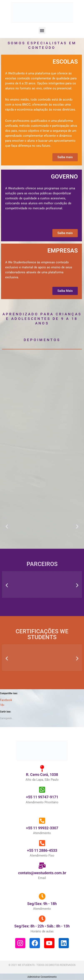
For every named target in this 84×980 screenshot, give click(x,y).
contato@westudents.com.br (42, 879)
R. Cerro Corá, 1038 (42, 781)
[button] (42, 30)
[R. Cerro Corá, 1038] (42, 775)
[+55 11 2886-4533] (42, 850)
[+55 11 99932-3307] (42, 827)
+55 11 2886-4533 (42, 857)
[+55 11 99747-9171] (42, 796)
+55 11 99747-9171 (42, 803)
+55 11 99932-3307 (42, 834)
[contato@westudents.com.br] (42, 872)
